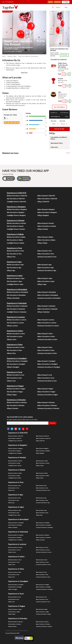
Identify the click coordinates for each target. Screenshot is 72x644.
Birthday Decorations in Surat (15, 375)
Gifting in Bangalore (43, 215)
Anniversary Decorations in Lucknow (48, 326)
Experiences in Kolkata (15, 234)
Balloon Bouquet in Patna (45, 347)
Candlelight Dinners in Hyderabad (17, 312)
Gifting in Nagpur (12, 395)
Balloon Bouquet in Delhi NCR (46, 196)
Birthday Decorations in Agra (15, 265)
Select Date (53, 121)
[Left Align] (5, 123)
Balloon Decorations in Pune (46, 254)
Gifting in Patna (11, 353)
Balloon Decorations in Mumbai (47, 226)
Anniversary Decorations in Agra (47, 271)
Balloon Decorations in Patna (46, 350)
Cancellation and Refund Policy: (59, 138)
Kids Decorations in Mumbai (15, 226)
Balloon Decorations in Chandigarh (47, 364)
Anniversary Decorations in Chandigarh (49, 367)
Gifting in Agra (11, 271)
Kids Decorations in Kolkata (15, 240)
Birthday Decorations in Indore (16, 334)
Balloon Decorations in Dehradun (47, 405)
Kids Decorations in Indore (15, 336)
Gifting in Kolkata (42, 243)
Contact (11, 631)
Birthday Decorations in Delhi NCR (17, 196)
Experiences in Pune (14, 248)
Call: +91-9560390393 (8, 2)
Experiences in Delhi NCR (16, 193)
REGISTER (57, 2)
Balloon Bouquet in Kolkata (45, 237)
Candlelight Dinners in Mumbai (16, 229)
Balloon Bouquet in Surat (45, 375)
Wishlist (64, 55)
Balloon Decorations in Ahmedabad (48, 295)
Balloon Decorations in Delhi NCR (47, 199)
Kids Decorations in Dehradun (16, 405)
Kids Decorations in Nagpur (15, 392)
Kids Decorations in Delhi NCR (16, 199)
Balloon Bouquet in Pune (45, 251)
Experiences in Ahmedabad (17, 289)
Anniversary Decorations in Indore (47, 339)
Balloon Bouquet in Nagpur (45, 389)
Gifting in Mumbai (43, 229)
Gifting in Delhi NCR (43, 202)
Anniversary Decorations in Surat (47, 381)
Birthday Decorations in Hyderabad (17, 306)
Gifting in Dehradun (13, 408)
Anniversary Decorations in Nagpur (48, 395)
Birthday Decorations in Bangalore (17, 209)
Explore (58, 7)
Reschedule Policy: (57, 143)
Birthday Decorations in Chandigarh (17, 361)
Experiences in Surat (14, 372)
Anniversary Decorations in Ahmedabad (49, 298)
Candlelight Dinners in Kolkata (15, 243)
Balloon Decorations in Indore (46, 336)
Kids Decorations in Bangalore (16, 212)
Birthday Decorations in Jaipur (16, 278)
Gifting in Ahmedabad (13, 298)
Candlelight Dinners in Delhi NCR (16, 202)
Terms (26, 631)
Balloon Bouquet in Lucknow (46, 320)
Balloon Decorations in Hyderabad (47, 309)
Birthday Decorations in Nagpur (16, 389)
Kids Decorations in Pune (14, 254)
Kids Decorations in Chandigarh (16, 364)
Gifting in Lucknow (12, 326)
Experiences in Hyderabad (17, 303)
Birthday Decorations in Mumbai (16, 223)
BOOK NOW (59, 129)
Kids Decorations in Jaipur (14, 281)
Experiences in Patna (15, 345)
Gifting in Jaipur (42, 284)
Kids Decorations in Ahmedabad (16, 295)
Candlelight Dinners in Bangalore (16, 215)
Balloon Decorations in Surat (46, 378)
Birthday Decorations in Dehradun (17, 402)
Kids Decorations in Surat (14, 378)
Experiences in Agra (14, 262)
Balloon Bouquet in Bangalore (46, 209)
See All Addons (59, 107)
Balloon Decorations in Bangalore (47, 212)
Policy (23, 631)
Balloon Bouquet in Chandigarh (46, 361)
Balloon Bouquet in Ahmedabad (47, 292)
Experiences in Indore (15, 331)
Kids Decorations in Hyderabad (16, 309)
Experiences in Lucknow (16, 317)
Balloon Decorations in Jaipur (46, 281)
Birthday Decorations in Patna (16, 347)
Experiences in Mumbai (16, 220)
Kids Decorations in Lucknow (15, 323)
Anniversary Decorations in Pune (47, 257)
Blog (66, 7)
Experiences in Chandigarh (17, 358)
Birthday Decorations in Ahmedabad (17, 292)
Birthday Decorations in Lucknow (17, 320)
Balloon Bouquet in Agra (44, 265)
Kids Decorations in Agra (14, 268)
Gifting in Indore (12, 339)
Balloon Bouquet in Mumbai (46, 223)
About (7, 631)
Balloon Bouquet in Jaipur (45, 278)
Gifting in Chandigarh (13, 367)
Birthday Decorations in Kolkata (16, 237)
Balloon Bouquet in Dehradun (46, 402)
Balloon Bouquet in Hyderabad (46, 306)
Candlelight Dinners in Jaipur (15, 284)
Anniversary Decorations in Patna (47, 353)
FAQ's (19, 631)
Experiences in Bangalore (16, 207)
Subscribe (52, 423)
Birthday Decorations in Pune (15, 251)
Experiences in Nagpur (15, 386)
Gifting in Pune (11, 257)
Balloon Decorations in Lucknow (47, 323)
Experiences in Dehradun (16, 400)
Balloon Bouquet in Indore (45, 334)
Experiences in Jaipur (15, 276)
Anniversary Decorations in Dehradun (48, 408)
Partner (16, 631)
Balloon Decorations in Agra (46, 268)
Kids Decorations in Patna (14, 350)
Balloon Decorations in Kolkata (46, 240)
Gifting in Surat (11, 381)
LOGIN (50, 2)
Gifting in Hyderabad (43, 312)
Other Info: (54, 147)
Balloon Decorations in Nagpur (46, 392)
